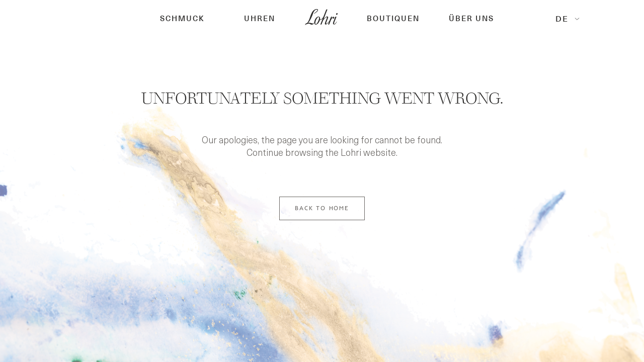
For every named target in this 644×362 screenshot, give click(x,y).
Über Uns (471, 19)
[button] (182, 19)
